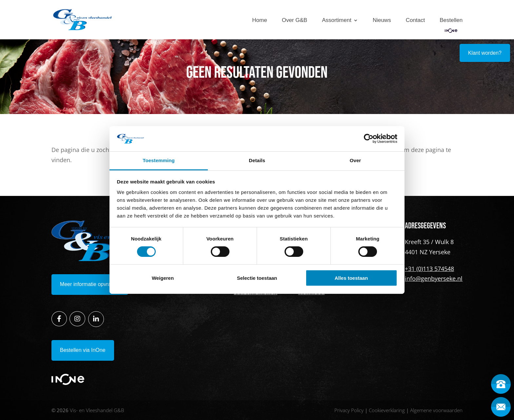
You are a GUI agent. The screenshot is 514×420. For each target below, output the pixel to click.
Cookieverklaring (387, 410)
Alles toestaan (351, 278)
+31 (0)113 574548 (429, 269)
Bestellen (451, 20)
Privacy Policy (349, 410)
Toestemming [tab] (159, 160)
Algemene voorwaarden (436, 410)
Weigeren (163, 278)
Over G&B (295, 20)
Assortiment (337, 20)
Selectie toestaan (257, 278)
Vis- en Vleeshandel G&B (97, 410)
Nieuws (382, 20)
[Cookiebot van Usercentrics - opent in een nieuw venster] (369, 139)
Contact (415, 20)
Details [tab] (257, 160)
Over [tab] (356, 160)
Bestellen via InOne (83, 350)
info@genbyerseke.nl (434, 278)
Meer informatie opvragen (90, 284)
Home (259, 20)
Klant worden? (485, 53)
